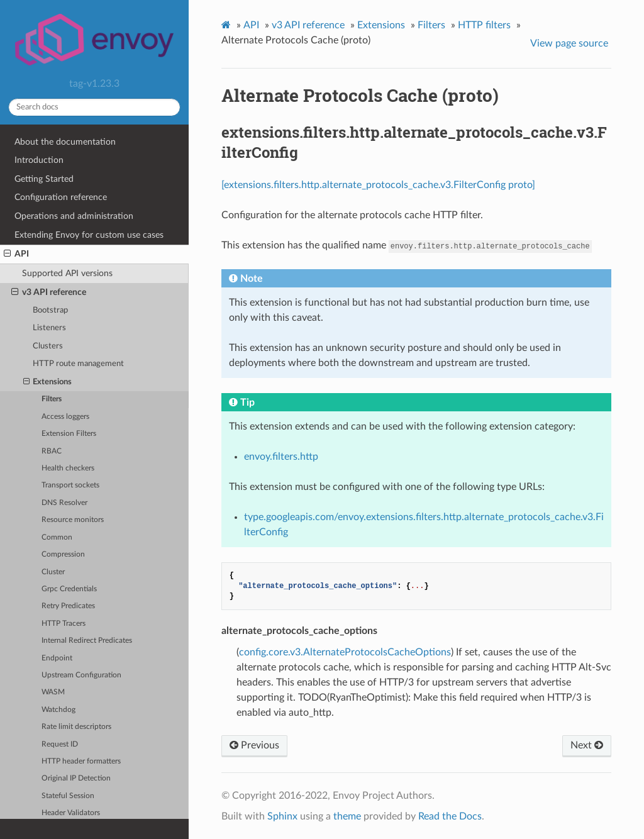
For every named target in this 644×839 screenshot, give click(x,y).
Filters (52, 399)
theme (347, 816)
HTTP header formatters (81, 761)
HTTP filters (484, 25)
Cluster (53, 572)
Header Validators (71, 813)
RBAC (52, 451)
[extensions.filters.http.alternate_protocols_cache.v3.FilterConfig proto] (378, 185)
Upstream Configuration (81, 675)
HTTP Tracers (64, 624)
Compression (63, 554)
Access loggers (65, 417)
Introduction (39, 160)
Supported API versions (67, 273)
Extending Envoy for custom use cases (89, 235)
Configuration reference (61, 197)
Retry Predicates (68, 606)
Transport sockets (70, 485)
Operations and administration (74, 216)
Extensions (48, 382)
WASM (53, 692)
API (16, 254)
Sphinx (282, 816)
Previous (254, 745)
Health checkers (68, 468)
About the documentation (65, 142)
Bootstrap (50, 310)
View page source (569, 43)
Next (587, 745)
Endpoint (57, 658)
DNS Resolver (64, 503)
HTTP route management (78, 364)
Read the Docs (450, 816)
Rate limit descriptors (76, 727)
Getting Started (44, 179)
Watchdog (58, 710)
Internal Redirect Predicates (87, 641)
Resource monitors (73, 520)
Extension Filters (69, 434)
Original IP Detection (76, 778)
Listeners (49, 328)
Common (57, 537)
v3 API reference (49, 292)
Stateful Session (68, 796)
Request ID (60, 744)
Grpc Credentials (69, 589)
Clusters (48, 346)
